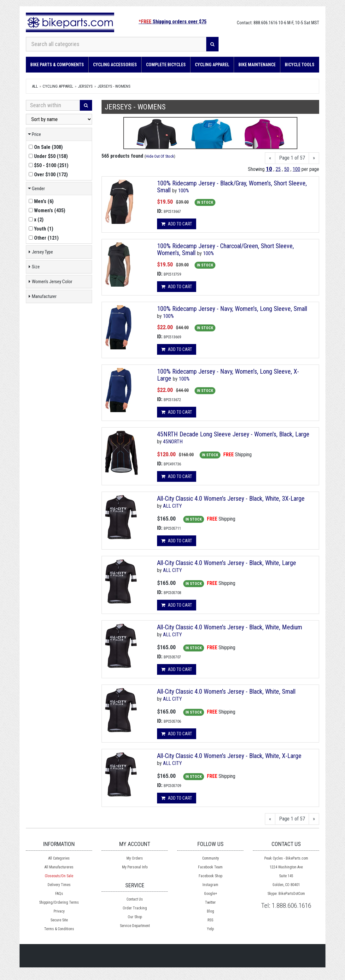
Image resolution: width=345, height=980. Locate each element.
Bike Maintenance (257, 65)
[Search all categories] (116, 44)
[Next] (314, 158)
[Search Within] (53, 105)
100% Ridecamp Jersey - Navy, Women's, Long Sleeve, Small (232, 309)
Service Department (135, 926)
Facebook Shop (211, 876)
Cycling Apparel (212, 65)
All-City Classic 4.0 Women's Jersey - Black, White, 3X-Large (231, 499)
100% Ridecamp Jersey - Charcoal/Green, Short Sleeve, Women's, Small (225, 249)
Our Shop (135, 917)
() (46, 147)
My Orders (135, 858)
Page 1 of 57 (292, 158)
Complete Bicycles (166, 65)
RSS (210, 920)
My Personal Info (135, 867)
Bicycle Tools (300, 65)
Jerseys (85, 86)
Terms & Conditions (59, 929)
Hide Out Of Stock (160, 156)
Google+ (211, 894)
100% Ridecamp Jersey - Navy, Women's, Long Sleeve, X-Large (228, 375)
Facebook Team (210, 867)
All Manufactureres (59, 867)
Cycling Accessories (115, 65)
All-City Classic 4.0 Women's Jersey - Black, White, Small (226, 691)
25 (278, 169)
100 (296, 169)
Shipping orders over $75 (173, 22)
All (35, 86)
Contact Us (135, 899)
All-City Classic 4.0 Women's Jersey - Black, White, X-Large (229, 756)
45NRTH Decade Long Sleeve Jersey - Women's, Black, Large (233, 434)
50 (287, 169)
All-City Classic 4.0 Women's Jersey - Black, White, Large (227, 563)
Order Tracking (135, 908)
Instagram (210, 885)
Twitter (210, 902)
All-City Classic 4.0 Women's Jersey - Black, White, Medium (230, 627)
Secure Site (59, 920)
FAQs (59, 894)
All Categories (59, 858)
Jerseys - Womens (114, 86)
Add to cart (177, 224)
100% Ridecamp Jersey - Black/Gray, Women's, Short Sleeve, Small (232, 187)
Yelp (210, 929)
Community (211, 858)
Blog (211, 911)
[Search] (212, 44)
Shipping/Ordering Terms (59, 902)
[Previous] (270, 158)
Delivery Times (59, 885)
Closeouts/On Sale (59, 876)
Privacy (59, 911)
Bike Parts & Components (57, 65)
